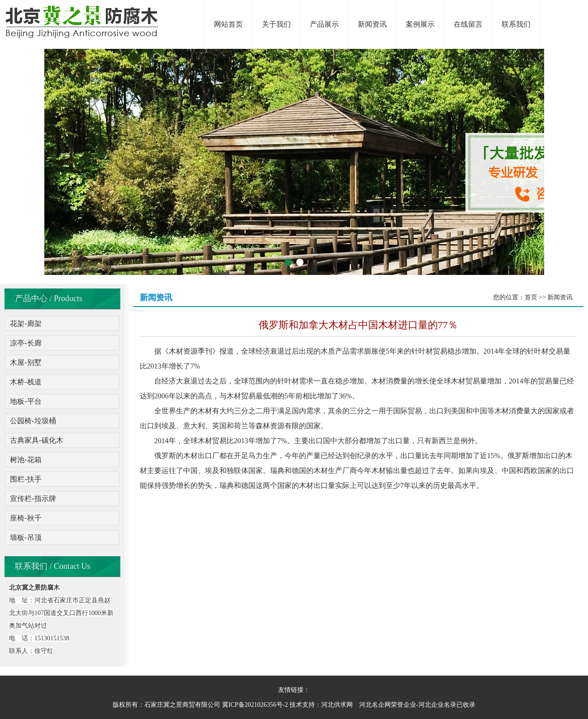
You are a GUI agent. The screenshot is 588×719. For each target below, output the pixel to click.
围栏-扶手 (26, 479)
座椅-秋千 (26, 518)
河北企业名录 (437, 705)
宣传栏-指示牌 (33, 499)
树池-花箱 (26, 460)
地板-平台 (26, 401)
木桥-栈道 (26, 382)
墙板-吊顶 (26, 537)
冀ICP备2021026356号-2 (255, 705)
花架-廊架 (26, 324)
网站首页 (228, 24)
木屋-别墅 (26, 362)
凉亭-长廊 (26, 343)
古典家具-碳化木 (36, 440)
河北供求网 (337, 705)
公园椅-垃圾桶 (33, 421)
